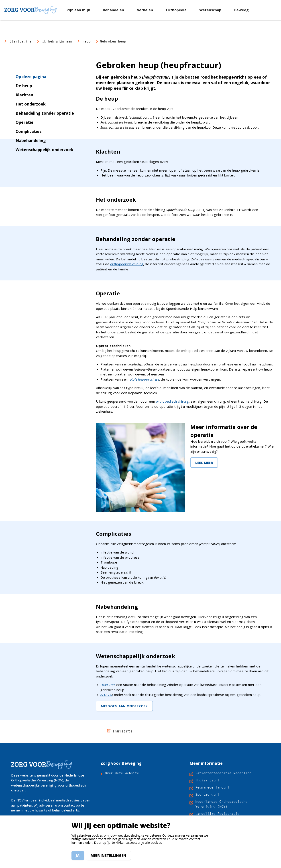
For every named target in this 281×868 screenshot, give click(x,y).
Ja (78, 856)
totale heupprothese (144, 379)
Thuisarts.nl (207, 780)
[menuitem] (78, 10)
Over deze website (122, 773)
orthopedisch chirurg (127, 264)
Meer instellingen (108, 856)
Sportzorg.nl (207, 794)
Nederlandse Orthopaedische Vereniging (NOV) (221, 804)
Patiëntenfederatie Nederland (223, 773)
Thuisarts (122, 731)
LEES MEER (204, 462)
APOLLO (106, 695)
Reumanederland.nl (212, 787)
